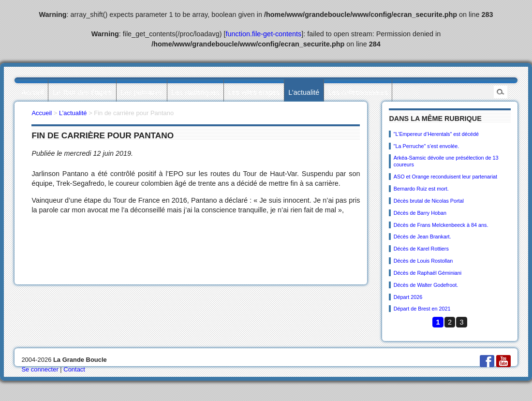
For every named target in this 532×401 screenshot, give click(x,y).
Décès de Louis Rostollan (423, 261)
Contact (74, 369)
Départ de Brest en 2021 (422, 309)
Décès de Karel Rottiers (421, 249)
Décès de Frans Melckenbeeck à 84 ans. (441, 225)
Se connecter (40, 369)
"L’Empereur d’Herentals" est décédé (436, 134)
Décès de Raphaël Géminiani (428, 273)
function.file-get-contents (264, 34)
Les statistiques (195, 92)
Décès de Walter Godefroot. (426, 285)
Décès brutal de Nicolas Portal (429, 201)
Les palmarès (142, 92)
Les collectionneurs (358, 92)
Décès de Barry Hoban (420, 213)
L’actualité (304, 92)
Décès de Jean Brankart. (422, 237)
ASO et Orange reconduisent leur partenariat (445, 177)
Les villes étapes (254, 92)
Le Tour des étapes (82, 92)
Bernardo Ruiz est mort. (421, 189)
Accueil (32, 92)
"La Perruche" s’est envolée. (427, 146)
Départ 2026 (408, 297)
